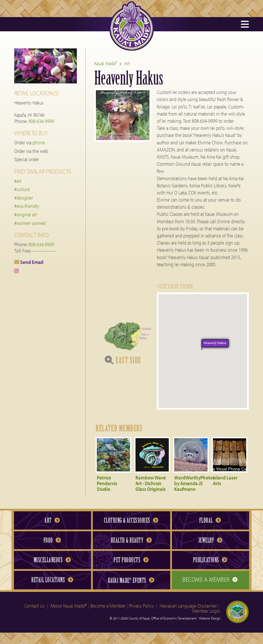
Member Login (206, 611)
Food (52, 540)
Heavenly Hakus (215, 343)
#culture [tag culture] (22, 189)
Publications (210, 560)
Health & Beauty (131, 540)
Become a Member (210, 579)
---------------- (44, 251)
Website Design (210, 618)
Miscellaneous (52, 560)
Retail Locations (52, 580)
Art (127, 63)
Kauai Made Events (131, 580)
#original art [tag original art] (26, 215)
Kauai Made (105, 63)
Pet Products (131, 560)
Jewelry (210, 540)
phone (39, 142)
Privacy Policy (141, 606)
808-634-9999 (41, 121)
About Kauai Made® (68, 606)
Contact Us (34, 606)
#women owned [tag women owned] (30, 223)
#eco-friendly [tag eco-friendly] (27, 206)
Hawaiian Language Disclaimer (188, 606)
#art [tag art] (18, 181)
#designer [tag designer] (24, 198)
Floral (210, 520)
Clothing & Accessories (131, 520)
